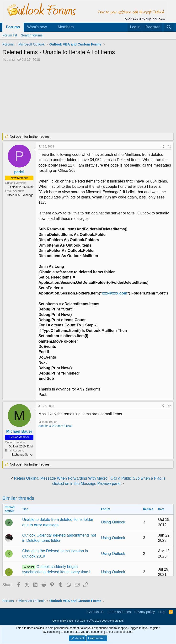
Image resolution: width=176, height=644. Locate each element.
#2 (169, 406)
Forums (13, 27)
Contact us (95, 612)
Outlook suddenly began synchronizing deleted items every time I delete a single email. (56, 572)
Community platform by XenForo (88, 621)
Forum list (10, 35)
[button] (51, 27)
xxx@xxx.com (114, 293)
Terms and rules (119, 612)
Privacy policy (144, 612)
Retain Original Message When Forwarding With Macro (61, 478)
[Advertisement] (88, 98)
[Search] (169, 27)
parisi (11, 60)
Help (162, 612)
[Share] (163, 147)
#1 (169, 147)
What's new (37, 27)
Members (66, 27)
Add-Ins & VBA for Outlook (55, 426)
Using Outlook (113, 522)
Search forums (32, 35)
